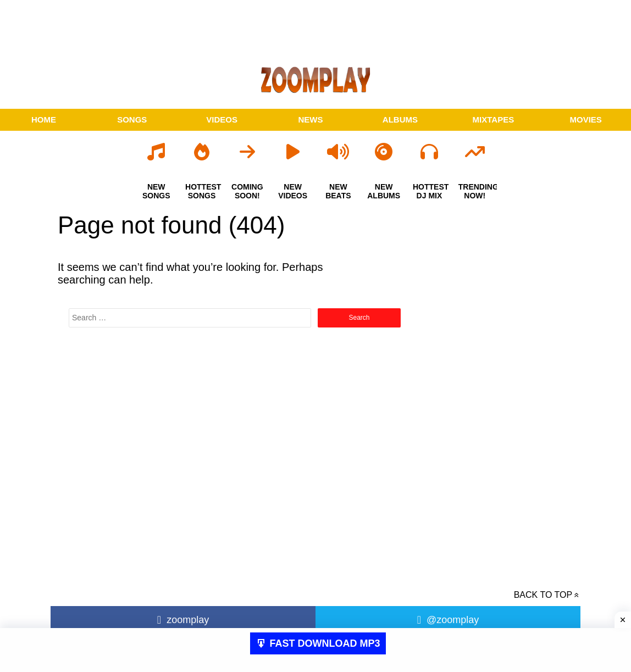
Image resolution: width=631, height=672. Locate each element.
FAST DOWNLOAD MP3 (325, 643)
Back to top (543, 595)
